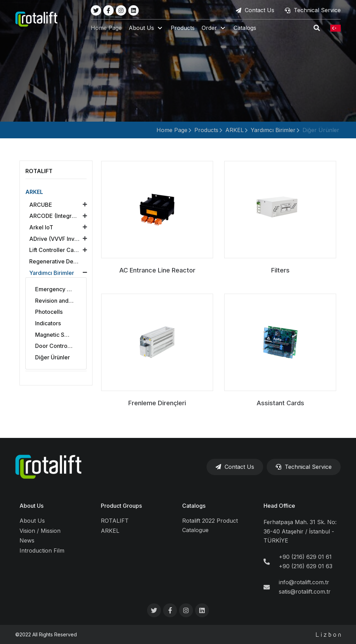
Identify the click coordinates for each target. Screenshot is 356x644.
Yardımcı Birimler (273, 130)
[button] (149, 29)
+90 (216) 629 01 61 (305, 557)
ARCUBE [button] (41, 205)
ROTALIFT (115, 521)
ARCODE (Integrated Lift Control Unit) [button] (60, 216)
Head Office (279, 506)
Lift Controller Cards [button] (56, 250)
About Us (31, 506)
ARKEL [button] (34, 192)
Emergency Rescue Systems (60, 289)
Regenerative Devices (58, 261)
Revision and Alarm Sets (60, 301)
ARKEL (234, 130)
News (27, 540)
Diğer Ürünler (321, 130)
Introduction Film (42, 551)
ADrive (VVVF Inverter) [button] (59, 239)
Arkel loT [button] (41, 227)
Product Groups (121, 506)
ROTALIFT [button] (39, 171)
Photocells (49, 312)
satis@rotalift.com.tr (305, 592)
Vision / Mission (40, 531)
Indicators (48, 323)
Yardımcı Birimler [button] (52, 273)
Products (186, 28)
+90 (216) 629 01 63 (306, 566)
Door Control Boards (60, 346)
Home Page (109, 28)
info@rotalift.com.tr (304, 582)
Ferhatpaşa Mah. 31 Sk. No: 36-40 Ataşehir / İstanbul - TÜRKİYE (300, 531)
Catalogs (248, 28)
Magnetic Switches (60, 335)
